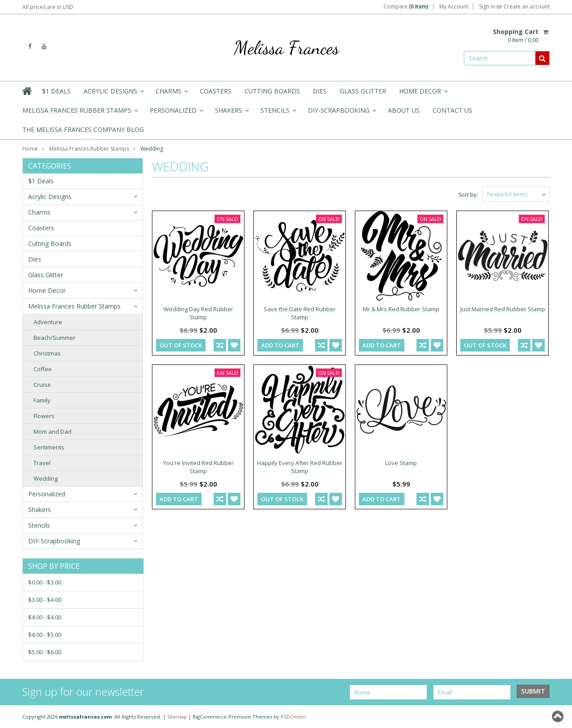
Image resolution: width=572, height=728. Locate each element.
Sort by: (468, 195)
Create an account (527, 7)
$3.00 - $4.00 (45, 600)
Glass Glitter (363, 91)
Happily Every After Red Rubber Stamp (300, 467)
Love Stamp (401, 463)
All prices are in (48, 7)
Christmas (47, 353)
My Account (454, 7)
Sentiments (49, 447)
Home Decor (423, 94)
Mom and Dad (53, 432)
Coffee (43, 369)
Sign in (487, 7)
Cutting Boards (272, 91)
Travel (42, 463)
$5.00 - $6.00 (45, 652)
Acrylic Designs (113, 94)
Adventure (48, 322)
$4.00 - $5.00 (45, 635)
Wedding (46, 478)
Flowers (44, 416)
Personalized (176, 113)
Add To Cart (280, 345)
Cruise (42, 385)
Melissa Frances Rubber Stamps (80, 113)
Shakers (231, 113)
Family (42, 400)
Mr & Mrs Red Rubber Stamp (401, 309)
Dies (320, 91)
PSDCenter (294, 717)
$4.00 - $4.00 (45, 617)
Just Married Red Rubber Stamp (503, 309)
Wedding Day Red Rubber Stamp (198, 313)
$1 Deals (56, 91)
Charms (171, 94)
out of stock (181, 345)
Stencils (278, 113)
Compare (406, 7)
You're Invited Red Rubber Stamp (198, 467)
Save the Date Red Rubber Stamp (300, 313)
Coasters (216, 91)
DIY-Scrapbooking (341, 113)
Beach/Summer (55, 338)
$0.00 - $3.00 (45, 582)
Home (30, 149)
